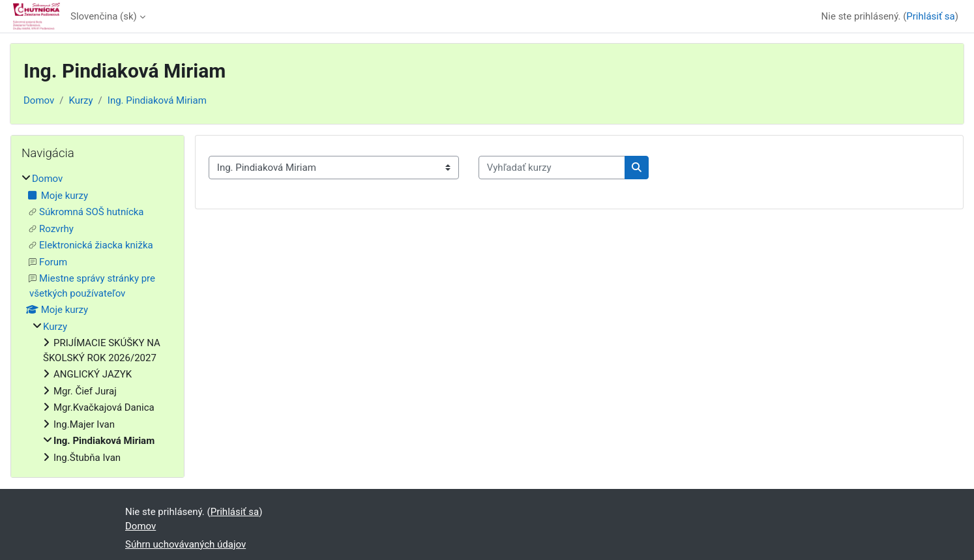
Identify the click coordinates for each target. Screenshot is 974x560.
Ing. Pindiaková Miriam (157, 100)
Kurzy (81, 100)
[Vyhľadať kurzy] (552, 168)
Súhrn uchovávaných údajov (185, 544)
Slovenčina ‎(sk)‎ (104, 16)
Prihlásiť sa (930, 16)
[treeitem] (97, 318)
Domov (39, 100)
